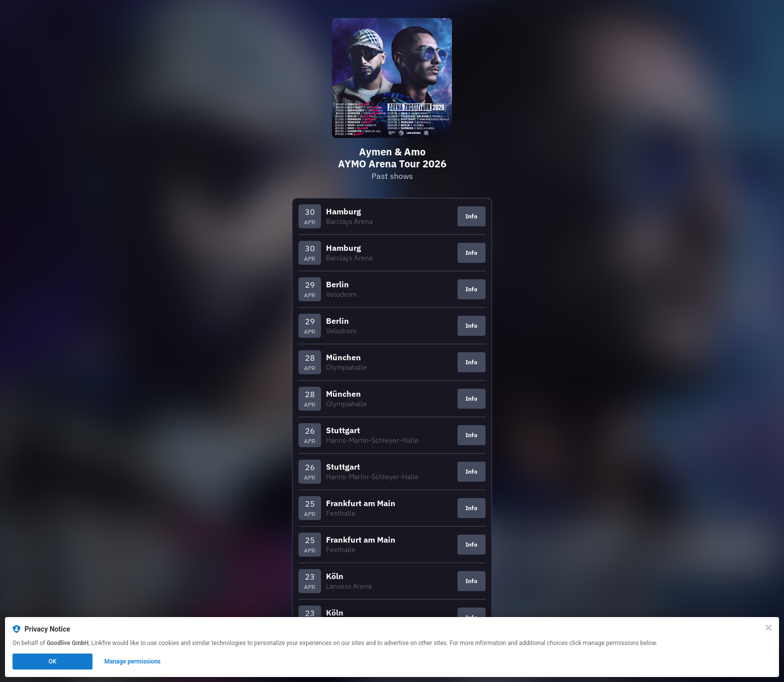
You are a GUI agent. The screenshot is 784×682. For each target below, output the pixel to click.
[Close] (768, 628)
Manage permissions (133, 662)
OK (52, 662)
